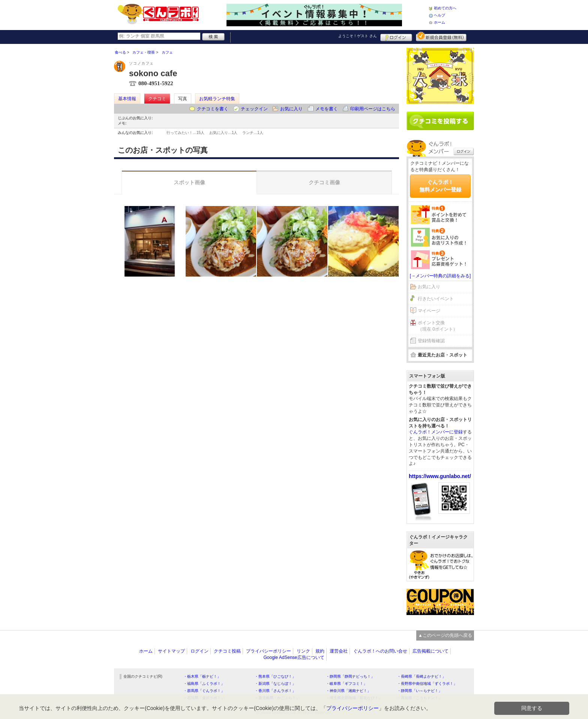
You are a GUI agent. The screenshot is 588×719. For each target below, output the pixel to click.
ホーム (439, 22)
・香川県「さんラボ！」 (275, 691)
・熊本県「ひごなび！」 (275, 676)
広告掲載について (430, 651)
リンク (303, 651)
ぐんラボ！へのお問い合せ (380, 651)
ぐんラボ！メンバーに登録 (436, 432)
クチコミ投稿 (227, 651)
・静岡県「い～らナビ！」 (420, 691)
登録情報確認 (431, 341)
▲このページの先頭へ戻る (445, 635)
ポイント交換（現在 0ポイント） (438, 326)
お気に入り (291, 109)
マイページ (429, 311)
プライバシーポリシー (268, 651)
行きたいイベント (436, 299)
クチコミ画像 (324, 182)
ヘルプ (439, 15)
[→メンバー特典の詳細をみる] (440, 276)
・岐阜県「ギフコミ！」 (346, 684)
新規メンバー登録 (441, 36)
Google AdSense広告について (294, 657)
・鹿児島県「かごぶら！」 (277, 698)
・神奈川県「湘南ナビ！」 (348, 691)
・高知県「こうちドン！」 (420, 698)
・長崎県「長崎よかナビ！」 (421, 676)
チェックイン (254, 109)
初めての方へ (445, 8)
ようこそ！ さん (358, 36)
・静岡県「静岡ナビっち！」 (350, 676)
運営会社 (339, 651)
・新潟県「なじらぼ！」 (275, 684)
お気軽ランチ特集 (217, 99)
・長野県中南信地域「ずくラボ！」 (427, 684)
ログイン (396, 36)
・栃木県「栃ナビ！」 (202, 676)
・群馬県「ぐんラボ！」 (204, 691)
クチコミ (157, 99)
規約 (320, 651)
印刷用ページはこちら (373, 109)
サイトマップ (171, 651)
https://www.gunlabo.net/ (440, 476)
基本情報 (127, 99)
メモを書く (327, 109)
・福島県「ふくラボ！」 (204, 684)
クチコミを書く (213, 109)
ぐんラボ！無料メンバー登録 (440, 186)
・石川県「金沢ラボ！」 (204, 698)
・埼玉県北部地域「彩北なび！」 (354, 698)
